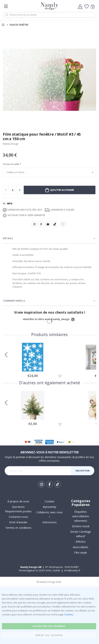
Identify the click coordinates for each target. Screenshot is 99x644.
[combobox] (49, 15)
